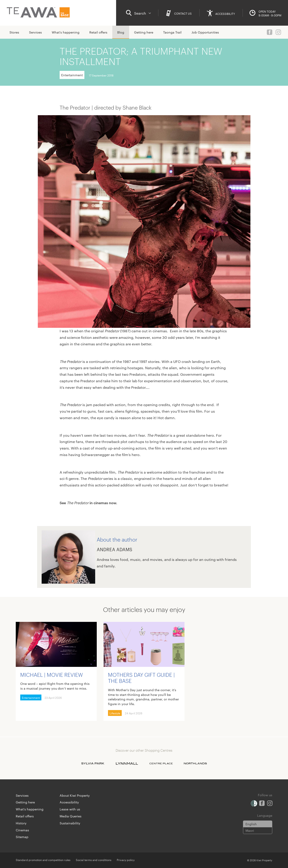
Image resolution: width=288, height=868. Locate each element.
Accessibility (69, 802)
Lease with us (70, 809)
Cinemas (22, 830)
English (251, 824)
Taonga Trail (172, 32)
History (21, 823)
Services (35, 32)
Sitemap (22, 837)
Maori (250, 830)
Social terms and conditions (94, 860)
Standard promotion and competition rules (43, 860)
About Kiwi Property (75, 795)
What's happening (66, 32)
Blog (121, 32)
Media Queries (71, 816)
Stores (14, 32)
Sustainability (70, 823)
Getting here (144, 32)
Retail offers (98, 32)
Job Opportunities (205, 32)
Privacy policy (126, 860)
